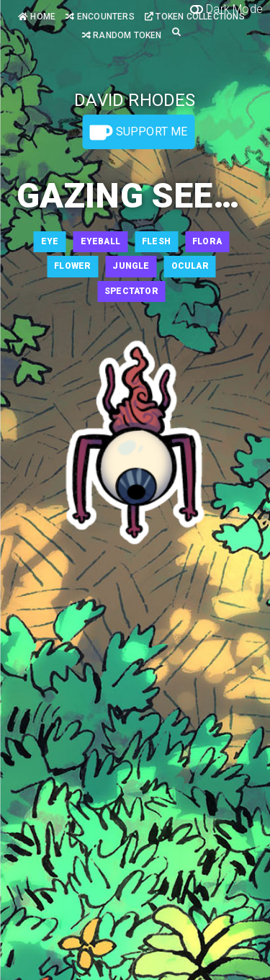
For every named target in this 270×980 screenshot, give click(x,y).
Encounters (100, 17)
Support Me (138, 133)
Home (37, 17)
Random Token (122, 35)
